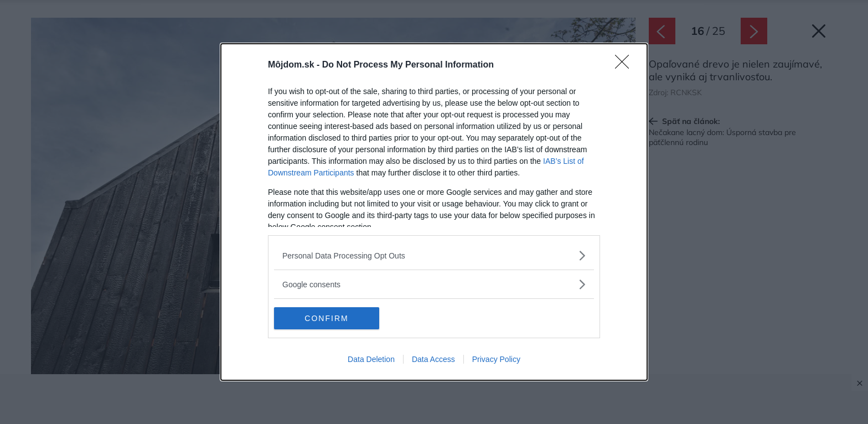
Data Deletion (371, 359)
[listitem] (434, 255)
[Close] (626, 65)
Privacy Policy (496, 359)
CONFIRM (326, 318)
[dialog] (434, 212)
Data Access (433, 359)
